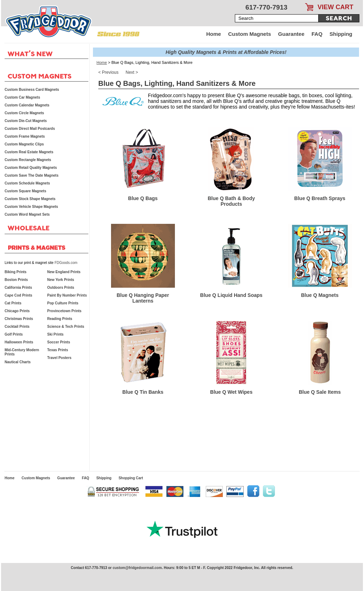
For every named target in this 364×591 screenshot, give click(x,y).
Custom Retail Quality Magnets (31, 168)
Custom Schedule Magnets (27, 183)
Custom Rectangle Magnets (28, 160)
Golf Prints (14, 334)
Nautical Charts (18, 362)
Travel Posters (59, 358)
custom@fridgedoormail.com (137, 568)
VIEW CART (335, 7)
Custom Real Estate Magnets (29, 152)
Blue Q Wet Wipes (231, 392)
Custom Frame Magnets (25, 136)
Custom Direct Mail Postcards (30, 129)
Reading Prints (60, 319)
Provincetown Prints (64, 311)
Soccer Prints (59, 342)
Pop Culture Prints (63, 303)
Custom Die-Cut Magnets (26, 121)
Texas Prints (58, 350)
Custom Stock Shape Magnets (30, 199)
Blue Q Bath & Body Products (231, 201)
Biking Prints (16, 272)
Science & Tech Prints (66, 327)
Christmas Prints (19, 319)
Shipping (341, 34)
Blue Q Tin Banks (143, 392)
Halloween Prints (19, 342)
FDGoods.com (66, 263)
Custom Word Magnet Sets (27, 214)
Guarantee (291, 34)
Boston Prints (16, 280)
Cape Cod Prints (18, 295)
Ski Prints (55, 334)
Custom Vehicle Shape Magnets (31, 207)
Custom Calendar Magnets (27, 105)
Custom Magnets (250, 34)
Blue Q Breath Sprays (320, 198)
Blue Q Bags (143, 198)
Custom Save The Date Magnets (32, 175)
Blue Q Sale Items (320, 392)
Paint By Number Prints (67, 295)
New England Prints (64, 272)
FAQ (317, 34)
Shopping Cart (131, 478)
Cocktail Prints (17, 327)
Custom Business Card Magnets (32, 90)
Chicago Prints (17, 311)
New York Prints (61, 280)
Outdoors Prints (61, 288)
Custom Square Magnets (25, 191)
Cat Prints (13, 303)
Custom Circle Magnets (24, 113)
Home (214, 34)
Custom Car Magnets (22, 97)
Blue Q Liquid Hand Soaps (231, 295)
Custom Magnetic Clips (24, 144)
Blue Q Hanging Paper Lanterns (143, 298)
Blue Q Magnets (320, 295)
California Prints (18, 288)
